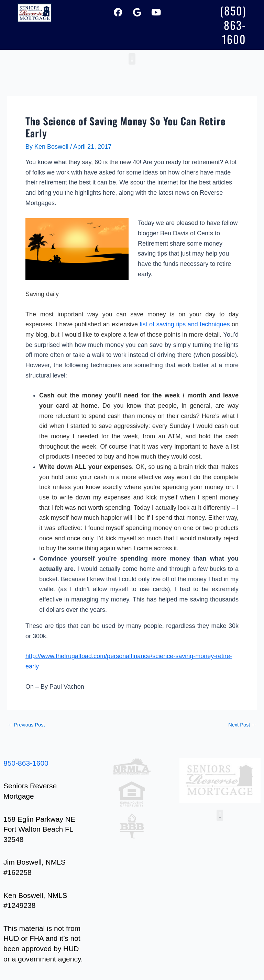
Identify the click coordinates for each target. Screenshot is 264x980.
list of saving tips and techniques (184, 324)
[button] (132, 59)
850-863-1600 (26, 763)
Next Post (242, 725)
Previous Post (26, 725)
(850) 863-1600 (233, 25)
